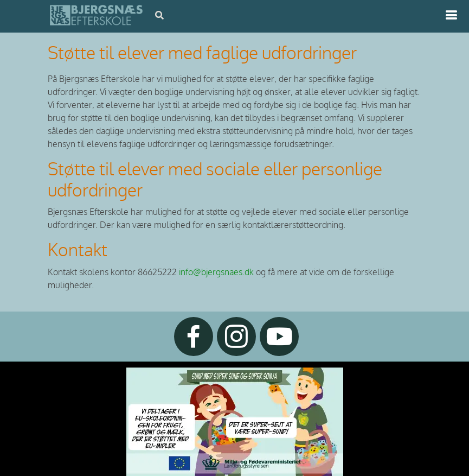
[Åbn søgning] (159, 15)
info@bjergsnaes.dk (216, 272)
